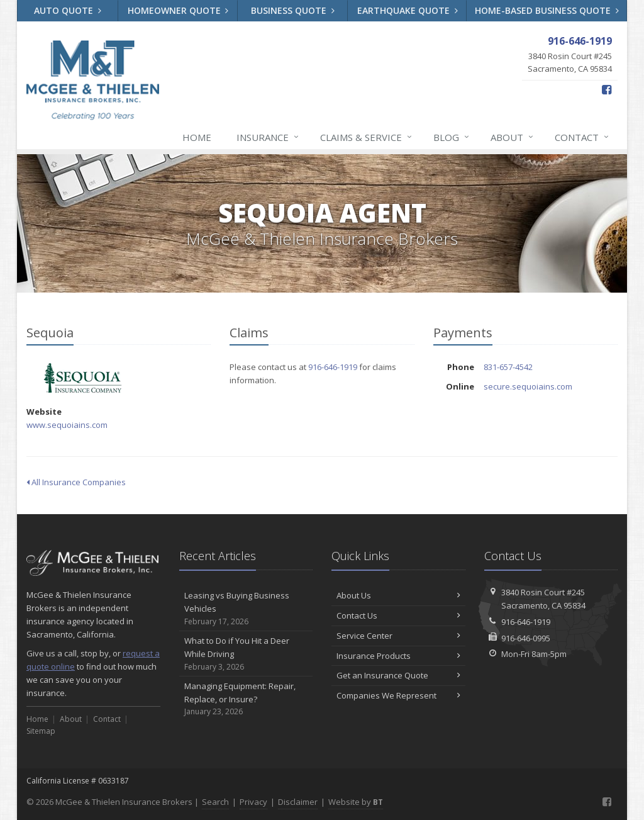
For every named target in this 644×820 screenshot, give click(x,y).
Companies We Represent (398, 695)
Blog (452, 137)
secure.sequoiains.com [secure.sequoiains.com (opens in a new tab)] (528, 386)
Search (215, 802)
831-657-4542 (508, 367)
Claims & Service (367, 137)
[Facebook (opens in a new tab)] (607, 89)
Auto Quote (68, 10)
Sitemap (41, 731)
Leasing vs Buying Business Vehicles (246, 609)
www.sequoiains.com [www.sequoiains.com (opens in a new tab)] (67, 425)
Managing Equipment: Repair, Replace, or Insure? (246, 699)
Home (197, 137)
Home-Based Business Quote (547, 10)
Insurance (268, 137)
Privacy (253, 802)
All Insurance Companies (76, 482)
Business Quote (293, 10)
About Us (398, 595)
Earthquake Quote (408, 10)
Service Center (398, 636)
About (513, 137)
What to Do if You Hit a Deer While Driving (246, 654)
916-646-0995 (526, 638)
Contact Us (398, 615)
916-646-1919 (333, 367)
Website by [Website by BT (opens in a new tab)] (356, 802)
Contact (582, 137)
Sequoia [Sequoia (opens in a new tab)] (83, 378)
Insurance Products (398, 656)
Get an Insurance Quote (398, 675)
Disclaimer (298, 802)
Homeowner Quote (178, 10)
